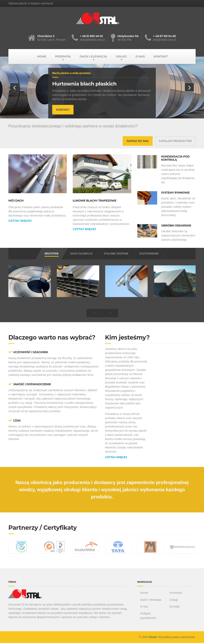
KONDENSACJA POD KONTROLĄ (175, 158)
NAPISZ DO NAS (138, 141)
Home (144, 593)
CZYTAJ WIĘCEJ (20, 221)
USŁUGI (121, 56)
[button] (15, 87)
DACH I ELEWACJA (93, 56)
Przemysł (176, 593)
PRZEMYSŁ (63, 56)
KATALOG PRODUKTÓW (175, 141)
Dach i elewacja (151, 600)
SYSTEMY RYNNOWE (175, 193)
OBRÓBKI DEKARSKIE (176, 226)
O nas (144, 607)
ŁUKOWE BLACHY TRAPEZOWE (95, 201)
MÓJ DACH (16, 201)
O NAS (140, 56)
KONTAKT (161, 56)
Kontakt (174, 607)
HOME (42, 56)
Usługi (174, 600)
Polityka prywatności (148, 616)
